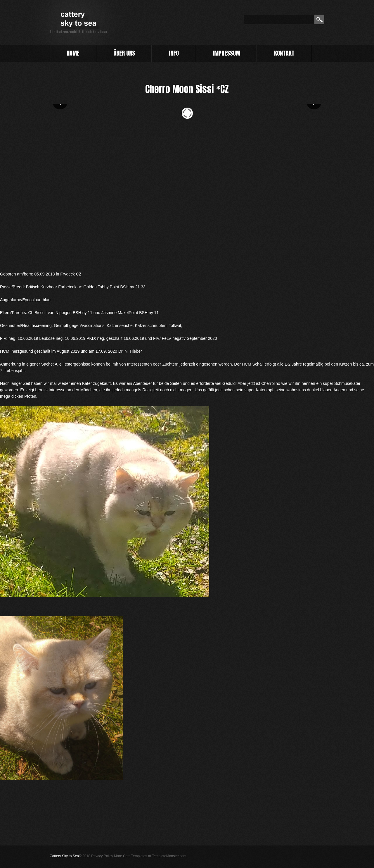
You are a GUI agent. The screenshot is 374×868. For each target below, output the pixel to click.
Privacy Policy (102, 856)
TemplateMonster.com (169, 856)
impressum (226, 53)
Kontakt (284, 53)
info (174, 53)
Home (73, 54)
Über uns (124, 53)
